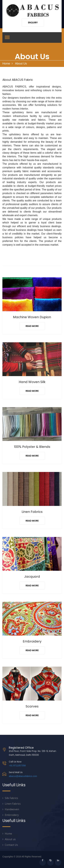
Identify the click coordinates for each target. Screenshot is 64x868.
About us (10, 839)
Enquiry (33, 23)
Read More (32, 326)
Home (6, 64)
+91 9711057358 (17, 766)
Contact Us (11, 845)
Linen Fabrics (13, 804)
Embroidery (12, 815)
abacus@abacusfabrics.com (23, 776)
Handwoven (12, 809)
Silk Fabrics (11, 798)
